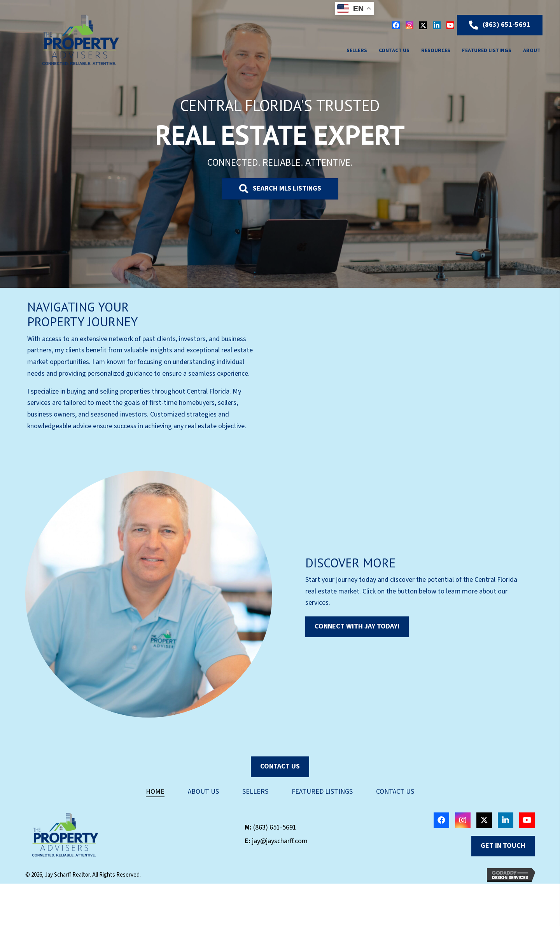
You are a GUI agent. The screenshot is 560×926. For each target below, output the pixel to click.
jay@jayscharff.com (280, 841)
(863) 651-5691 (275, 827)
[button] (396, 25)
